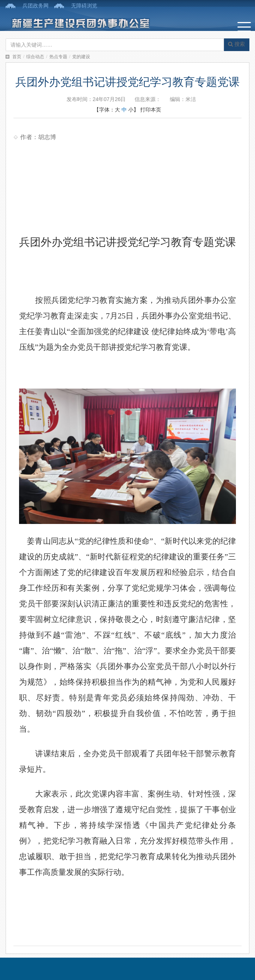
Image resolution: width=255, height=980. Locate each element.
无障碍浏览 (84, 6)
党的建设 (81, 57)
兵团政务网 (36, 6)
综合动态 (35, 57)
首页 (17, 57)
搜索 (236, 44)
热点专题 (58, 57)
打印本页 (151, 110)
